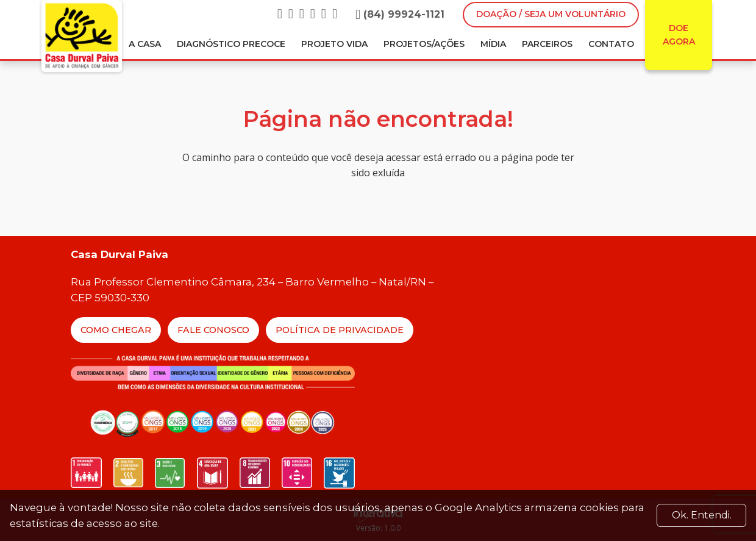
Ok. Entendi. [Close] (702, 515)
